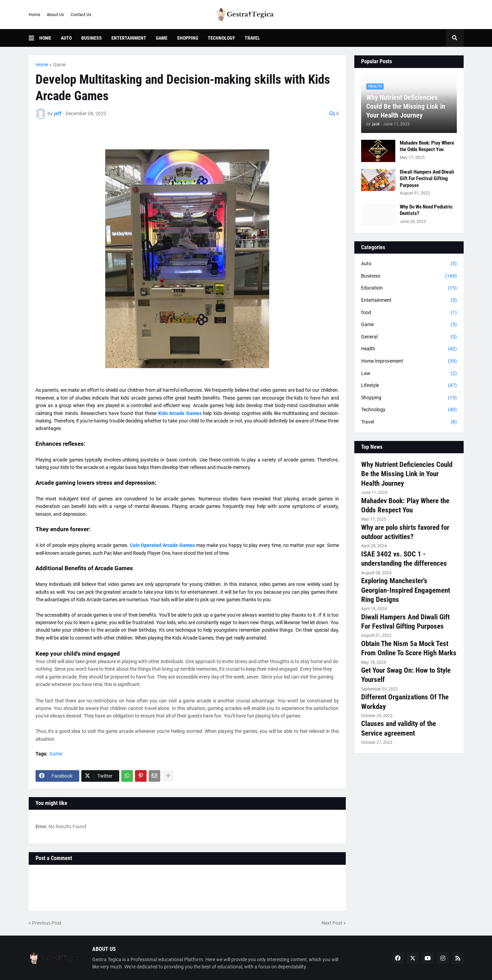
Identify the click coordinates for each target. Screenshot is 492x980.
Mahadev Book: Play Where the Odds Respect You (427, 146)
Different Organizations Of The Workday (405, 702)
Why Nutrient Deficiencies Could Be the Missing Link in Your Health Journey (406, 106)
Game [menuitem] (162, 38)
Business (409, 276)
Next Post (332, 923)
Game (59, 65)
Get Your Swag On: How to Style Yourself (406, 675)
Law (409, 374)
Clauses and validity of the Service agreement (399, 728)
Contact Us (81, 15)
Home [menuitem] (45, 38)
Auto (409, 264)
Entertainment (409, 300)
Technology (409, 410)
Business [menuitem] (92, 38)
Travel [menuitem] (252, 38)
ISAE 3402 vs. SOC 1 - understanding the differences (404, 559)
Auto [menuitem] (66, 38)
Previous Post (47, 923)
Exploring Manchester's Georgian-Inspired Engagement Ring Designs (406, 590)
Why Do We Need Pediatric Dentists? (426, 210)
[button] (34, 38)
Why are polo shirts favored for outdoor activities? (405, 532)
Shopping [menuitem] (188, 38)
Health (409, 349)
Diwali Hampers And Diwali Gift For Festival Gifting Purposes (427, 179)
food (409, 313)
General (409, 337)
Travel (409, 422)
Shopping (409, 398)
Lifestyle (409, 386)
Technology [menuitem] (221, 38)
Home (34, 15)
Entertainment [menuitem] (129, 38)
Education (409, 288)
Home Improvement (409, 361)
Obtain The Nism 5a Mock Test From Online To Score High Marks (409, 648)
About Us (55, 15)
